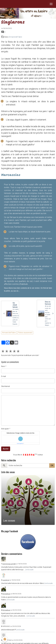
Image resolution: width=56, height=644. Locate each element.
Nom (3, 366)
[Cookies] (5, 639)
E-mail (4, 376)
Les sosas (9, 521)
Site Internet (5, 386)
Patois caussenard (25, 333)
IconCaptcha (20, 444)
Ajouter (6, 449)
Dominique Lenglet (9, 564)
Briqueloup (6, 594)
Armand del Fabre (15, 37)
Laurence (6, 580)
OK (52, 465)
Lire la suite (29, 570)
